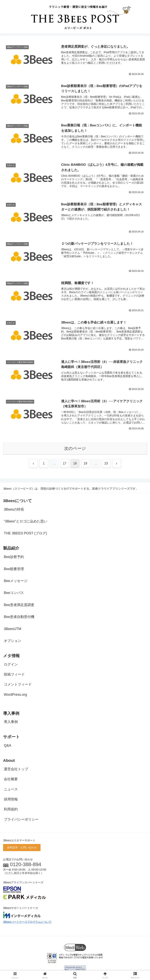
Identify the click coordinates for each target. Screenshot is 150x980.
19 (85, 464)
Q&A (8, 746)
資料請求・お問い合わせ (22, 848)
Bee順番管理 (14, 569)
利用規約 (11, 810)
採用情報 (11, 799)
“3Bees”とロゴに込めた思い (26, 522)
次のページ (75, 449)
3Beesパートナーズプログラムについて (27, 922)
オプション (13, 641)
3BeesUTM (13, 629)
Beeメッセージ (16, 581)
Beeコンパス (14, 593)
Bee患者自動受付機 (19, 617)
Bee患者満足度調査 (19, 605)
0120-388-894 (26, 865)
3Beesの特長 (14, 510)
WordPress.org (15, 695)
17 (65, 464)
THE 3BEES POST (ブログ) (25, 534)
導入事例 (11, 722)
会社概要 (11, 779)
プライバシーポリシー (21, 820)
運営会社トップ (16, 769)
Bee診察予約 (14, 557)
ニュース (11, 789)
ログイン (11, 665)
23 (106, 464)
